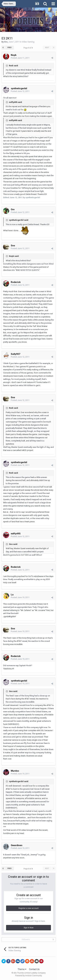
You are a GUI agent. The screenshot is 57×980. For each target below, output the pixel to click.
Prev (9, 48)
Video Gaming (28, 42)
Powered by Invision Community (29, 976)
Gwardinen (17, 845)
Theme (22, 969)
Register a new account (29, 908)
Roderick (16, 282)
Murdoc (15, 771)
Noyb (14, 55)
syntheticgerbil (19, 88)
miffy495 (16, 534)
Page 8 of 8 (29, 48)
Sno (6, 42)
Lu (12, 595)
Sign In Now (29, 928)
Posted (20, 58)
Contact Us (34, 969)
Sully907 (16, 354)
